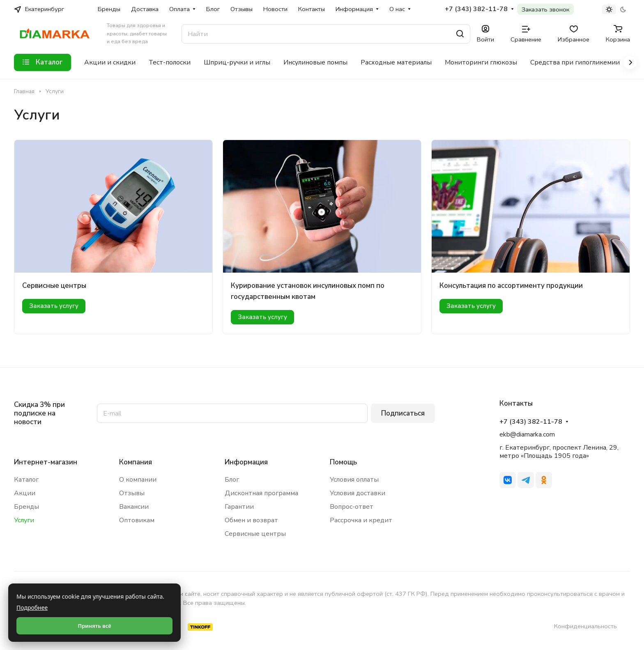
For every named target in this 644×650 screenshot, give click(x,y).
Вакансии (134, 507)
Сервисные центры (54, 286)
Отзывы (132, 493)
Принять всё (94, 626)
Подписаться (403, 413)
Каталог (26, 480)
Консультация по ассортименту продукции (511, 286)
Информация (246, 462)
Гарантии (239, 507)
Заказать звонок (545, 9)
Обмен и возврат (251, 520)
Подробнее (32, 608)
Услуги (24, 520)
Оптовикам (137, 520)
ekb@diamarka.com (527, 434)
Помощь (343, 462)
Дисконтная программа (261, 493)
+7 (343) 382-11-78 (476, 9)
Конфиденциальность (585, 626)
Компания (136, 462)
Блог (232, 480)
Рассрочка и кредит (361, 520)
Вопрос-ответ (352, 507)
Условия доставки (358, 493)
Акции (25, 493)
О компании (138, 480)
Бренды (26, 507)
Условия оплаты (354, 480)
